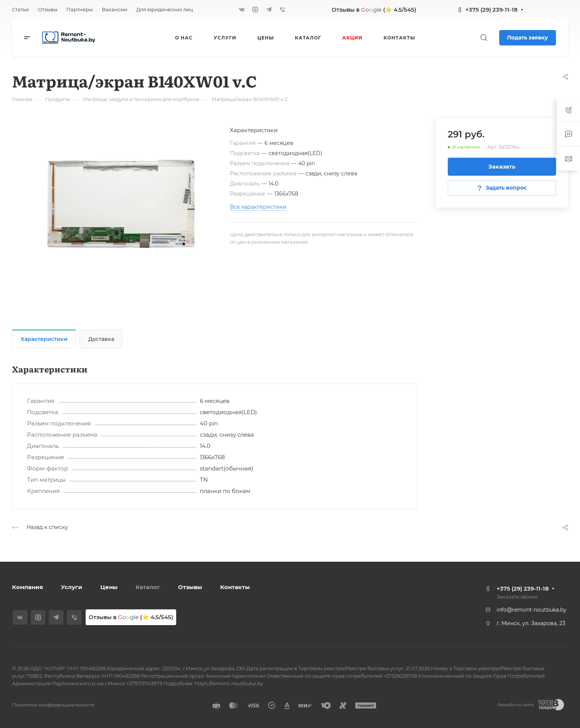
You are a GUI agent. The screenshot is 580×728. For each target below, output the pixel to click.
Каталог (148, 587)
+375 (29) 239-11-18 (492, 10)
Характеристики (44, 339)
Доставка (101, 339)
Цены (109, 587)
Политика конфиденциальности (53, 705)
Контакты (235, 587)
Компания (27, 587)
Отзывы (190, 587)
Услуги (72, 587)
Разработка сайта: (516, 705)
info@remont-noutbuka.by (532, 610)
